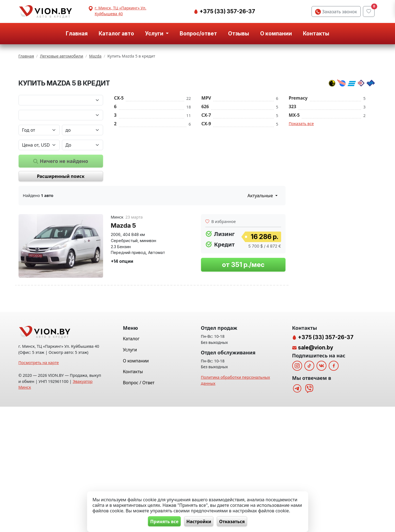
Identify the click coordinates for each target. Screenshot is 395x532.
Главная (77, 33)
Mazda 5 (123, 294)
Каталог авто (116, 33)
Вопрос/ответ (198, 33)
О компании (276, 33)
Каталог (131, 464)
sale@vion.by (316, 473)
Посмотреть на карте (39, 488)
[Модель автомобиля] (61, 184)
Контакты (316, 33)
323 (293, 175)
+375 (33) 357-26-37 (227, 11)
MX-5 (294, 184)
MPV (206, 167)
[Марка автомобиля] (61, 169)
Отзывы (239, 33)
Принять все (162, 521)
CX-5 (119, 167)
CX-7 (206, 184)
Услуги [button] (155, 33)
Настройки (199, 521)
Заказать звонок (336, 12)
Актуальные (261, 264)
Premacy (298, 167)
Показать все (301, 192)
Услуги (130, 475)
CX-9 (206, 192)
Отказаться (235, 521)
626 (205, 175)
